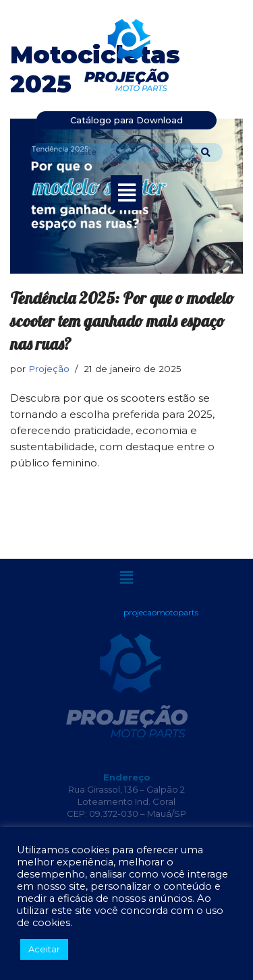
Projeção (49, 369)
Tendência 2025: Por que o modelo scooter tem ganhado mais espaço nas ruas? (122, 320)
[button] (126, 193)
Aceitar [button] (44, 949)
